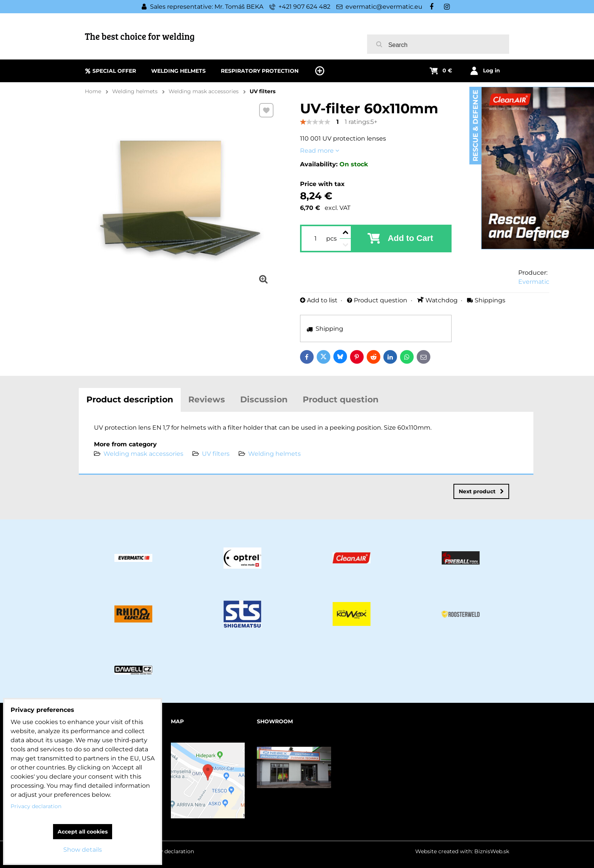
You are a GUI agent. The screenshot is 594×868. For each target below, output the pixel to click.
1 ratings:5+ (361, 122)
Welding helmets (274, 454)
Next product (481, 491)
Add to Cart (410, 238)
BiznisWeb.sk (492, 851)
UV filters (216, 454)
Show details (83, 850)
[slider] (315, 122)
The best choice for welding (140, 36)
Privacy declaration (169, 851)
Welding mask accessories (143, 454)
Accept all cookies (83, 832)
